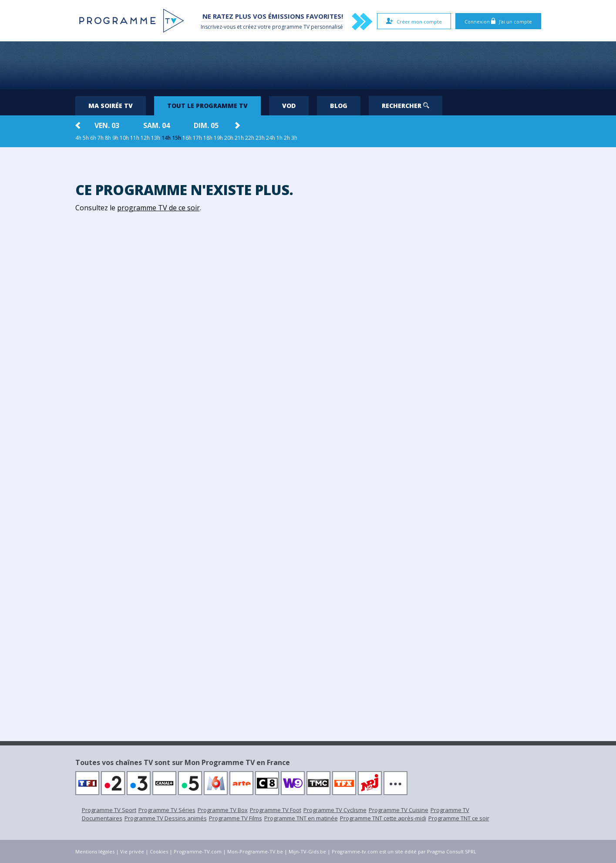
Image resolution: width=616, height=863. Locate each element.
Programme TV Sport (109, 810)
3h (294, 138)
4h (78, 138)
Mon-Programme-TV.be (255, 851)
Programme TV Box (223, 810)
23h (260, 138)
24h (271, 138)
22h (250, 138)
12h (145, 138)
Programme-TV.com (198, 851)
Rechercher (406, 106)
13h (156, 138)
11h (135, 138)
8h (108, 138)
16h (187, 138)
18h (208, 138)
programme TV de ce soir (158, 208)
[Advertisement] (308, 65)
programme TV (291, 27)
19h (218, 138)
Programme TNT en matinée (301, 818)
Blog (339, 106)
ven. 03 (107, 125)
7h (101, 138)
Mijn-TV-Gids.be (307, 851)
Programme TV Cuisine (399, 810)
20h (229, 138)
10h (124, 138)
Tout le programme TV (207, 106)
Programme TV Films (236, 818)
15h (177, 138)
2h (287, 138)
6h (93, 138)
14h (166, 138)
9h (115, 138)
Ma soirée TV (111, 106)
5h (86, 138)
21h (239, 138)
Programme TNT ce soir (459, 818)
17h (197, 138)
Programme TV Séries (167, 810)
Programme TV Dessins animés (166, 818)
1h (279, 138)
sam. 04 (157, 125)
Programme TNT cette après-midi (383, 818)
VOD (289, 106)
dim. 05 (206, 125)
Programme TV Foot (276, 810)
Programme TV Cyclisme (335, 810)
